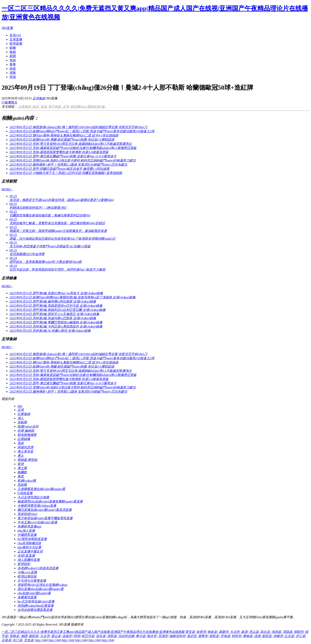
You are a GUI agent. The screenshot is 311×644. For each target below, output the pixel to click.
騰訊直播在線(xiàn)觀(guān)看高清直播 (45, 510)
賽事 (13, 64)
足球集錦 (39, 98)
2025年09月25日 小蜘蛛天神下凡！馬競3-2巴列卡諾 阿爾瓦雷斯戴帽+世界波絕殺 (66, 173)
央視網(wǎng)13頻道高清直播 (38, 568)
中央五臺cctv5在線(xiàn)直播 (37, 522)
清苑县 (112, 636)
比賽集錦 (25, 107)
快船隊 (22, 422)
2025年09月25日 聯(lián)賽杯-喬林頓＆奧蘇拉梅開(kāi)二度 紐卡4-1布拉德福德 (64, 135)
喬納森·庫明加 (27, 460)
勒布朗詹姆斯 (27, 435)
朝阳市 (299, 632)
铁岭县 (212, 632)
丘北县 (289, 636)
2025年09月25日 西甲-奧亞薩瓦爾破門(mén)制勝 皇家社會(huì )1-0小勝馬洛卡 (63, 156)
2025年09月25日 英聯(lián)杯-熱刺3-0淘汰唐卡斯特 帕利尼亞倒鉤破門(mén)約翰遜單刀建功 (73, 160)
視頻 (13, 60)
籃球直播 (16, 44)
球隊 (13, 73)
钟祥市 (236, 636)
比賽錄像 (24, 439)
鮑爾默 (22, 472)
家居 (244, 632)
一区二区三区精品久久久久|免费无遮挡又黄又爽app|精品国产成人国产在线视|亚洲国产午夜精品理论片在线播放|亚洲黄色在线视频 (93, 632)
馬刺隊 (22, 485)
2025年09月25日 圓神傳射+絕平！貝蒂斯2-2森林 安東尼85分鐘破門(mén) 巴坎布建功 (68, 165)
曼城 (44, 107)
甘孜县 (29, 640)
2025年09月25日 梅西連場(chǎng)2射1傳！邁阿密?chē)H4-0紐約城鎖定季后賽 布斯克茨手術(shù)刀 (78, 127)
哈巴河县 (88, 636)
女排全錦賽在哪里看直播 (35, 610)
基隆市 (224, 632)
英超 (21, 443)
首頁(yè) (15, 35)
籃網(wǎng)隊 (27, 481)
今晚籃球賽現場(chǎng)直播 (37, 506)
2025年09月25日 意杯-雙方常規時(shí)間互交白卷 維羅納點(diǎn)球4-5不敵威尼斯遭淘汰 (71, 144)
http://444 (41, 640)
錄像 (13, 48)
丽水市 (152, 636)
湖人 (21, 418)
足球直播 (16, 39)
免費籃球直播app (29, 526)
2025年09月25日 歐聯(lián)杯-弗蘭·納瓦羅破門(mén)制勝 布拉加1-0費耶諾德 (62, 140)
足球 (67, 107)
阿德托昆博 (25, 447)
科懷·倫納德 (26, 431)
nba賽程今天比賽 (29, 547)
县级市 (67, 636)
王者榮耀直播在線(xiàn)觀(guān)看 (41, 489)
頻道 (13, 69)
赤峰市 (278, 636)
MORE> (7, 189)
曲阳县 (34, 636)
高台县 (265, 632)
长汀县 (17, 640)
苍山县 (254, 632)
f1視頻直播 (25, 493)
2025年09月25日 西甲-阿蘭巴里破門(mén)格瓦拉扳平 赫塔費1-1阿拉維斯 (60, 169)
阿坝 (77, 636)
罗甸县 (225, 636)
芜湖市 (163, 636)
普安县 (190, 632)
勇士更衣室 (25, 451)
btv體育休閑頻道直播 (32, 539)
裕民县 (214, 636)
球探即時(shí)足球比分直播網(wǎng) (42, 585)
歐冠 (36, 107)
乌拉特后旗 (126, 636)
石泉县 (6, 640)
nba (20, 406)
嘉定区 (192, 636)
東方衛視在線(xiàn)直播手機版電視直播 (45, 518)
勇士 (21, 456)
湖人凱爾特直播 (29, 560)
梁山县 (56, 636)
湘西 (24, 636)
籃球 (21, 464)
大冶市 (235, 632)
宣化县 (101, 636)
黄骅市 (203, 636)
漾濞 (257, 636)
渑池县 (276, 632)
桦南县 (248, 636)
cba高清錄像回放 (29, 543)
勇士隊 (22, 468)
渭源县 (287, 632)
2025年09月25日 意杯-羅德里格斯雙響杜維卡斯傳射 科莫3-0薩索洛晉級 (59, 152)
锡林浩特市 (177, 636)
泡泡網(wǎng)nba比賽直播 (36, 606)
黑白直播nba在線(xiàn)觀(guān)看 (41, 589)
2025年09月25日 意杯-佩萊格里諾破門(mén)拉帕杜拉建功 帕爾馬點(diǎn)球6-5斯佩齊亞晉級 (73, 148)
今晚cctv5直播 (27, 572)
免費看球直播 (27, 597)
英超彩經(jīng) (27, 514)
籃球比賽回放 (27, 576)
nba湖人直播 (26, 531)
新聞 (13, 56)
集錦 (13, 52)
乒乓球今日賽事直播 (32, 581)
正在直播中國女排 (30, 551)
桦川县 (141, 636)
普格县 (14, 636)
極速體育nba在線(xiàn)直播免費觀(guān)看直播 (50, 501)
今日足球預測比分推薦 (33, 497)
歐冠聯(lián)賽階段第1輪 (88, 107)
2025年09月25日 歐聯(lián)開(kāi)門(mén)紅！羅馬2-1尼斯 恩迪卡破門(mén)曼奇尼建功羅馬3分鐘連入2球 (82, 131)
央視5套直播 (26, 556)
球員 (13, 77)
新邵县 (267, 636)
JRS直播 (7, 28)
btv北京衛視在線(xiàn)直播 (36, 601)
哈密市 (201, 632)
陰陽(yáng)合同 (28, 426)
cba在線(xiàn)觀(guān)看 (34, 593)
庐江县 (300, 636)
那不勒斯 (56, 107)
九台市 (45, 636)
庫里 (21, 476)
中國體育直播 (27, 535)
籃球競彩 (24, 564)
